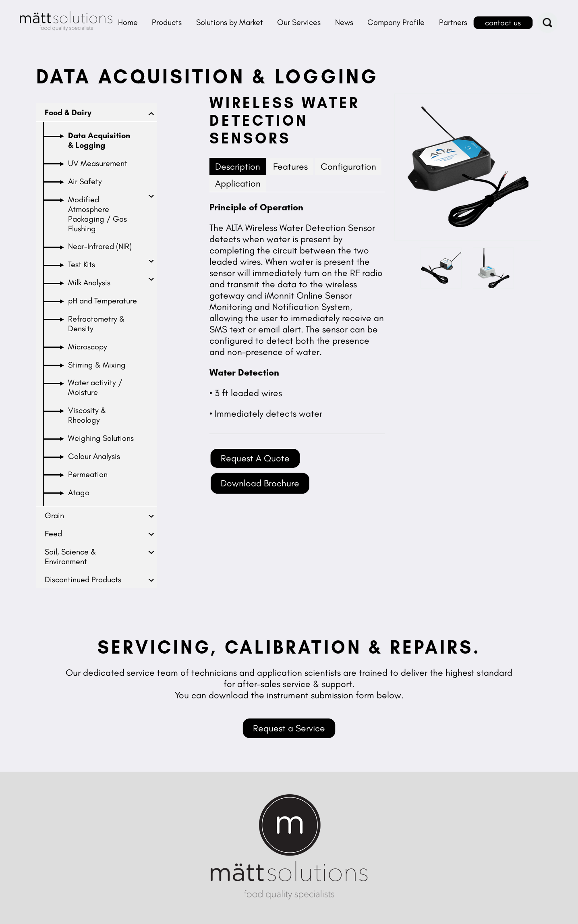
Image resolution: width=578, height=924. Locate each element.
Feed (53, 534)
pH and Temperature (103, 301)
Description (238, 166)
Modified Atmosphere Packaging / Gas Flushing (97, 214)
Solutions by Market (230, 22)
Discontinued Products (83, 579)
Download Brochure (260, 483)
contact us (503, 23)
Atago (79, 492)
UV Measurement (98, 163)
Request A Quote (255, 458)
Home (128, 22)
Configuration (348, 166)
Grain (54, 515)
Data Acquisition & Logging (99, 140)
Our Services (299, 22)
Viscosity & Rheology (87, 415)
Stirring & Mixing (97, 365)
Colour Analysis (94, 456)
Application (238, 183)
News (344, 22)
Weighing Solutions (101, 438)
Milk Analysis (89, 282)
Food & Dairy (68, 112)
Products (167, 22)
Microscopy (88, 347)
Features (290, 166)
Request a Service (289, 728)
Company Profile (396, 22)
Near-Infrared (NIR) (100, 246)
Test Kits (82, 264)
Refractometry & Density (96, 324)
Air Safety (85, 181)
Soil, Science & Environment (70, 556)
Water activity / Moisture (95, 387)
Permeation (88, 474)
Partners (453, 22)
